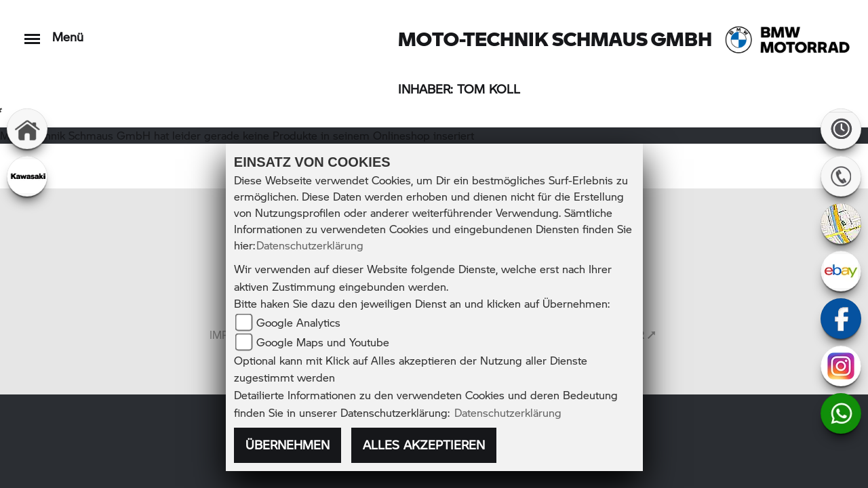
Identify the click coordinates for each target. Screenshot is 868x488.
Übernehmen (288, 445)
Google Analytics (298, 322)
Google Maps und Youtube (323, 342)
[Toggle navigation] (32, 32)
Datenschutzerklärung (310, 245)
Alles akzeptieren (424, 445)
